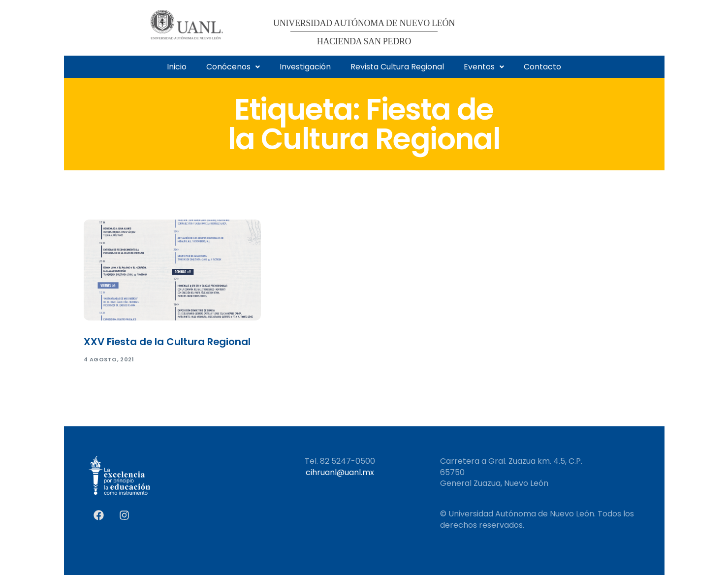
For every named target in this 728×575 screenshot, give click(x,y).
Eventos (484, 67)
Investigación (305, 67)
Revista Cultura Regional (397, 67)
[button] (233, 67)
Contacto (542, 67)
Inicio (177, 67)
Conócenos (233, 67)
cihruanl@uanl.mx (340, 472)
